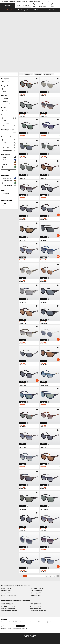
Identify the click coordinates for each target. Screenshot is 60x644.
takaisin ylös (56, 635)
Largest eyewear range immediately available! (15, 1)
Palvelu (22, 601)
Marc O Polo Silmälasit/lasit (8, 564)
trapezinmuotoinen (9, 107)
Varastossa (5, 58)
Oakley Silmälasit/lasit (7, 562)
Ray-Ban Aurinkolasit (7, 545)
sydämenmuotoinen (9, 97)
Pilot (9, 83)
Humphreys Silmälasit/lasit (8, 566)
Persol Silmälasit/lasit (36, 562)
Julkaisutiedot (4, 637)
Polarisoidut (5, 150)
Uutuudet (5, 56)
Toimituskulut (24, 605)
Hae (34, 7)
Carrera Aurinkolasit (6, 551)
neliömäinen (9, 105)
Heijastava (5, 153)
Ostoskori (52, 7)
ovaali (9, 100)
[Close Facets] (9, 31)
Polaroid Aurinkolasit (36, 547)
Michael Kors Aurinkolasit (37, 545)
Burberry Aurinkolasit (36, 549)
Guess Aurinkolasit (36, 551)
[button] (8, 5)
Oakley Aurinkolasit (6, 547)
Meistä (3, 601)
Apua (41, 601)
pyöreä (9, 78)
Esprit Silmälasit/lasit (36, 564)
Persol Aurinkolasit (6, 549)
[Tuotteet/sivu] (49, 31)
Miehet (4, 46)
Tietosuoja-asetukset (6, 604)
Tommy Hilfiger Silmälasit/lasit (38, 567)
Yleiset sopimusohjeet (6, 635)
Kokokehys (9, 90)
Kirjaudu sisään (43, 7)
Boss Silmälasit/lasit (35, 566)
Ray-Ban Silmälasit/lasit (7, 560)
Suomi (51, 1)
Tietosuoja (15, 635)
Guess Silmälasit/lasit (36, 560)
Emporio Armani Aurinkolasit (9, 553)
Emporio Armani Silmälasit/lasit (9, 567)
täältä (26, 586)
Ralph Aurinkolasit (36, 553)
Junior (4, 48)
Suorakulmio (9, 75)
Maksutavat (23, 604)
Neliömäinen (9, 80)
